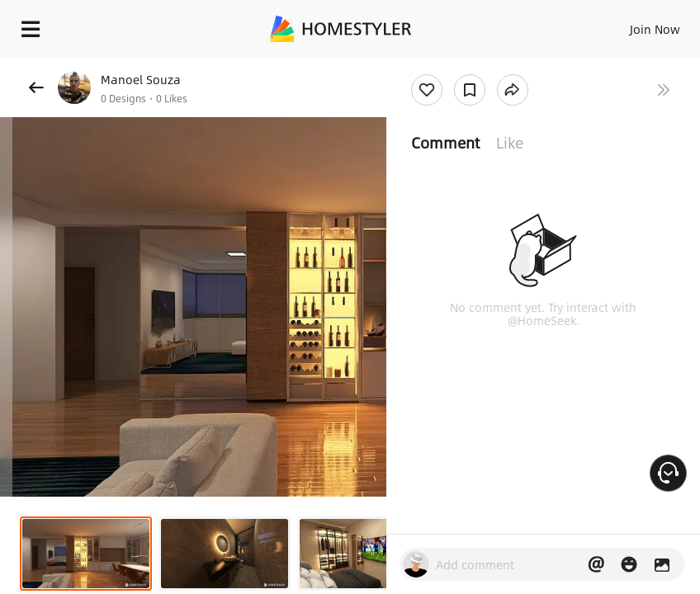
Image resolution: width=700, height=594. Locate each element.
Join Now (655, 29)
